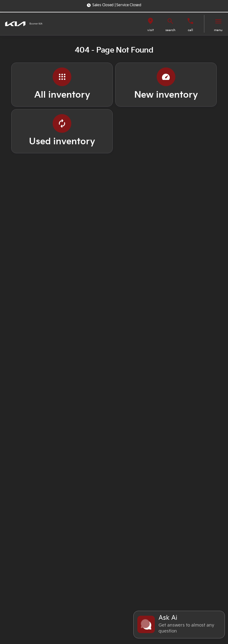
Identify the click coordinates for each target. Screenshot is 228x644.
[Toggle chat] (179, 625)
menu (218, 30)
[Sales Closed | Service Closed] (114, 5)
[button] (150, 24)
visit (151, 30)
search (170, 30)
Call (190, 30)
